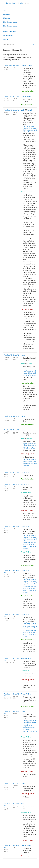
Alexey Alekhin (26, 493)
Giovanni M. (25, 472)
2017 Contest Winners (11, 22)
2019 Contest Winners (11, 26)
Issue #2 (16, 430)
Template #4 (8, 110)
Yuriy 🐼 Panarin (27, 110)
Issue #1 (16, 66)
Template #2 (8, 66)
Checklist (6, 18)
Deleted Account (27, 66)
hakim (23, 355)
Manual (6, 39)
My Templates (8, 35)
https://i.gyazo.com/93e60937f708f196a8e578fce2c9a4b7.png (30, 446)
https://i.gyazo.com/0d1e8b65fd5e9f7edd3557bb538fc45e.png (30, 373)
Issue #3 (16, 416)
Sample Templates (9, 32)
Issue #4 (16, 845)
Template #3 (8, 96)
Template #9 (8, 472)
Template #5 (8, 355)
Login (34, 44)
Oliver (23, 712)
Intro (5, 10)
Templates (7, 14)
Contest (21, 3)
